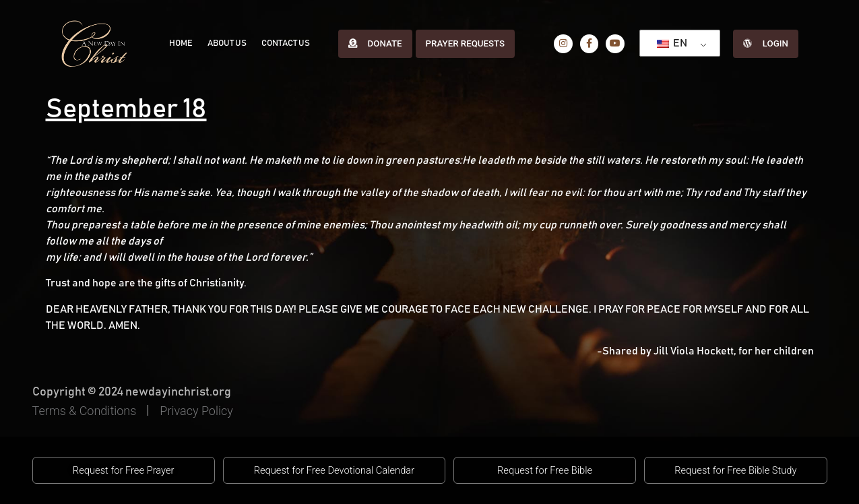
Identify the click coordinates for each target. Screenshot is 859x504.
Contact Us (282, 43)
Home (180, 43)
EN (670, 43)
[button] (124, 470)
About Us (225, 43)
